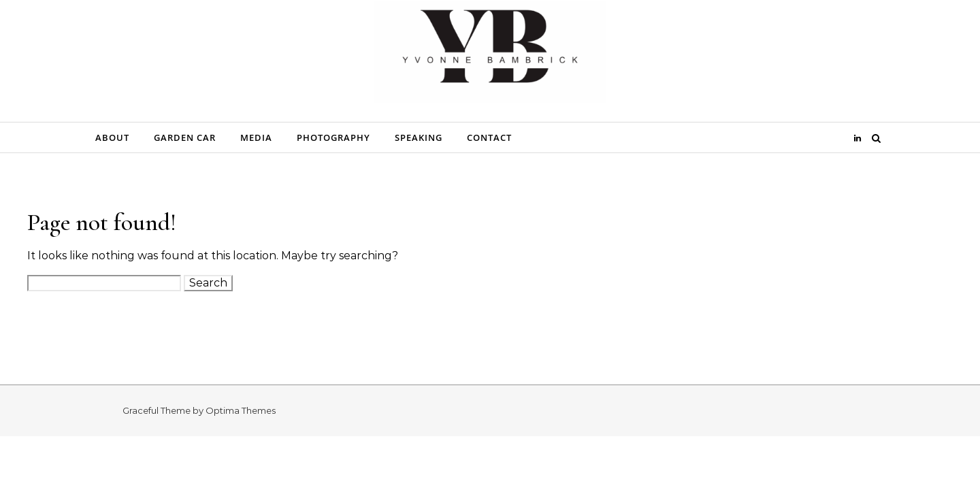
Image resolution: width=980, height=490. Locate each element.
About (112, 137)
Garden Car (185, 137)
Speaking (419, 137)
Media (256, 137)
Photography (333, 137)
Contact (489, 137)
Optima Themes (241, 410)
